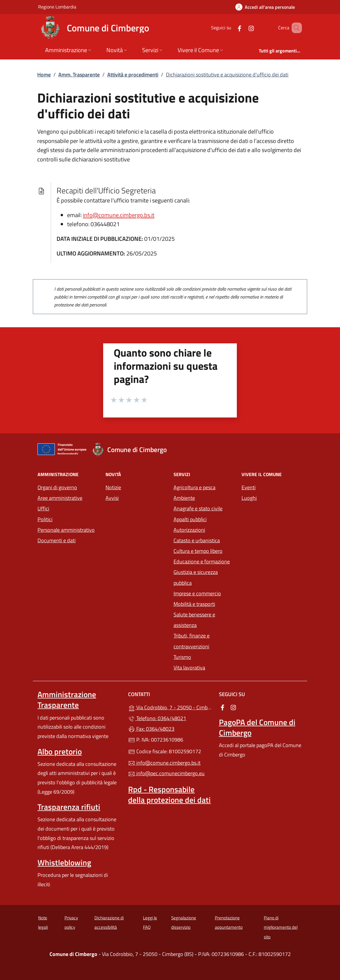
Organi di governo (57, 487)
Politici (45, 519)
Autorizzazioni (189, 530)
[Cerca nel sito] (295, 28)
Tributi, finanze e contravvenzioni (192, 641)
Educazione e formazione (202, 561)
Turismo (182, 657)
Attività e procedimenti (133, 75)
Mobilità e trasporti (194, 604)
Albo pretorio (60, 751)
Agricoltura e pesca (194, 487)
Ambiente (184, 498)
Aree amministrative (60, 498)
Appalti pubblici (190, 519)
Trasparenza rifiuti (69, 807)
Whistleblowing (64, 863)
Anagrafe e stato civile (198, 508)
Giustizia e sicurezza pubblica (196, 577)
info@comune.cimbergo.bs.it (119, 215)
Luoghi (249, 498)
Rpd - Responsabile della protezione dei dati (169, 795)
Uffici (43, 508)
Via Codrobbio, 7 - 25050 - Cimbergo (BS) (170, 707)
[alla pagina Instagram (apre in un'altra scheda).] (243, 28)
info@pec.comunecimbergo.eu (166, 773)
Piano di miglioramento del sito (281, 927)
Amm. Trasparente (79, 75)
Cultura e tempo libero (198, 551)
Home (44, 75)
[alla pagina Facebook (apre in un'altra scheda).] (231, 28)
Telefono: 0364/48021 (157, 718)
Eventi (249, 487)
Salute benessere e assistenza (194, 620)
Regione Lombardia (57, 7)
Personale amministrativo (66, 530)
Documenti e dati (57, 540)
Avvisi (112, 498)
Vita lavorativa (189, 668)
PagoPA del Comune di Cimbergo (257, 727)
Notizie (113, 487)
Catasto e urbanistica (197, 540)
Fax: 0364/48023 (151, 729)
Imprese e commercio (197, 593)
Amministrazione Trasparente (67, 700)
